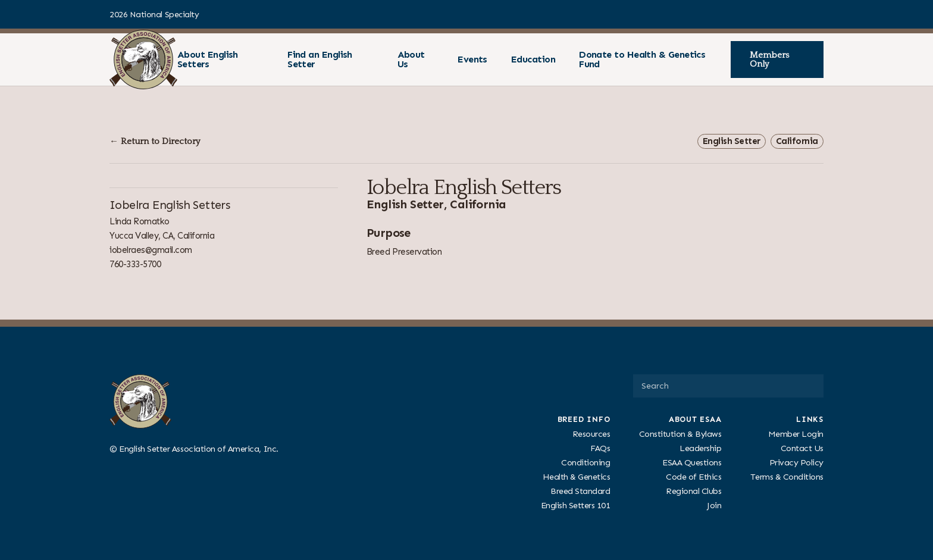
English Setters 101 (576, 505)
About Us (411, 59)
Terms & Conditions (787, 477)
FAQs (600, 448)
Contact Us (802, 448)
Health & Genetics (577, 477)
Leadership (700, 448)
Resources (591, 433)
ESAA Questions (692, 462)
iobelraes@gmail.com (151, 250)
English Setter (732, 141)
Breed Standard (580, 491)
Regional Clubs (694, 491)
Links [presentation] (810, 419)
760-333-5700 (135, 264)
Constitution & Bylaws (680, 433)
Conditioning (586, 462)
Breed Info (584, 419)
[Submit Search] (810, 386)
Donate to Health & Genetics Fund (642, 59)
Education (533, 59)
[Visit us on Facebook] (819, 14)
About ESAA (695, 419)
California (797, 141)
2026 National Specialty (154, 15)
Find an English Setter (320, 59)
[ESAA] (143, 60)
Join (714, 505)
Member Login (796, 433)
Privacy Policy (796, 462)
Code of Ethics (694, 477)
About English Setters (208, 59)
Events (472, 59)
